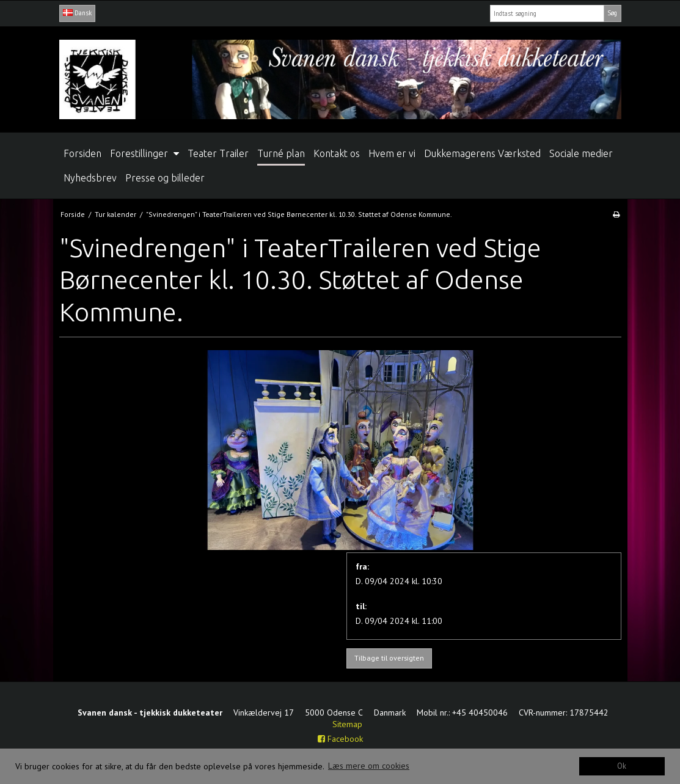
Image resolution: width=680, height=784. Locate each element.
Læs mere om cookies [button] (369, 766)
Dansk (77, 13)
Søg (612, 13)
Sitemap (347, 724)
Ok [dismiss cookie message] (622, 766)
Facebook (340, 739)
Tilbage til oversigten (389, 658)
